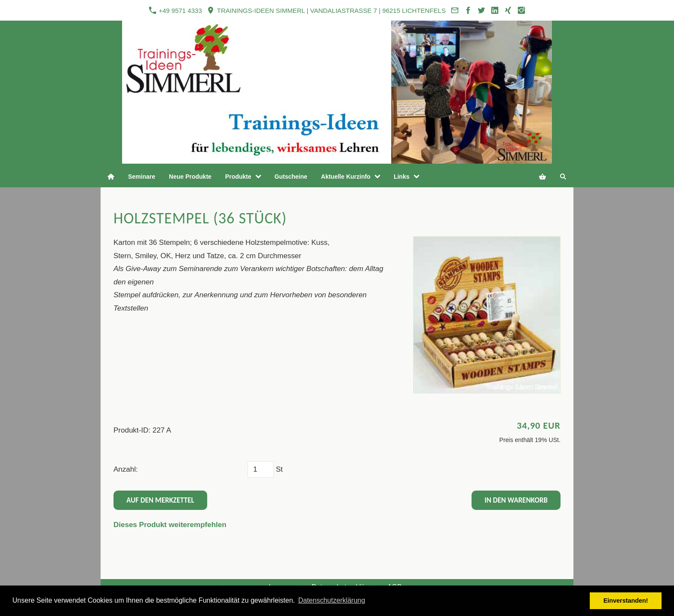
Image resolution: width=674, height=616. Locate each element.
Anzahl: (126, 469)
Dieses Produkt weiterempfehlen (170, 525)
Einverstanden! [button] (626, 601)
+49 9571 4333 (175, 10)
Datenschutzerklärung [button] (332, 600)
